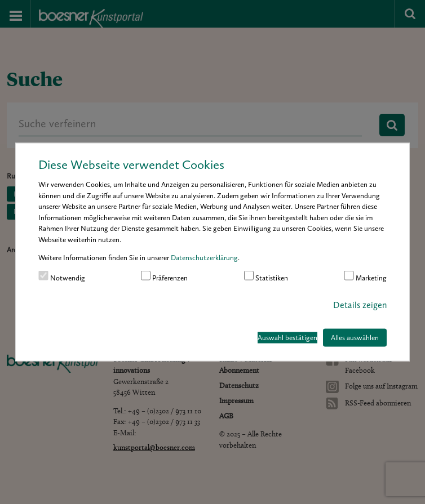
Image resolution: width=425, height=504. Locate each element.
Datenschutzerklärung (204, 258)
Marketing (365, 276)
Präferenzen (165, 276)
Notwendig (62, 276)
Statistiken (266, 276)
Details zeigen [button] (360, 305)
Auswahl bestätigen (287, 338)
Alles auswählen (355, 338)
